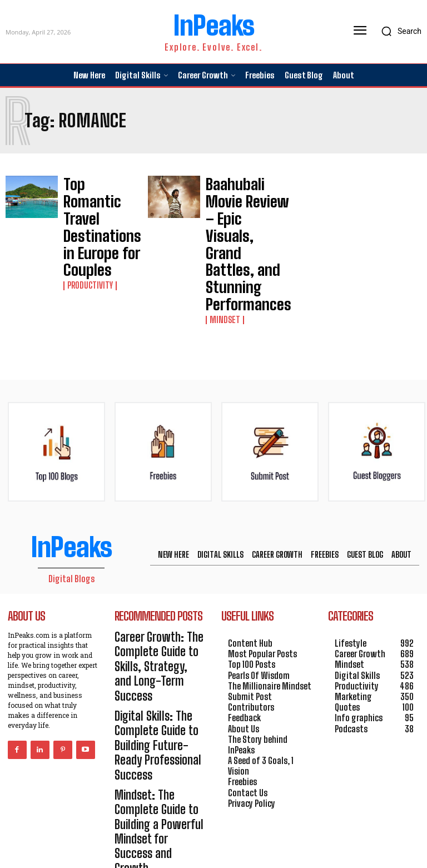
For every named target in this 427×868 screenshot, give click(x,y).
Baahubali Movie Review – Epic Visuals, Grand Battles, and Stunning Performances (235, 205)
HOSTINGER (252, 841)
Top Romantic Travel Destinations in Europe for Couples (99, 195)
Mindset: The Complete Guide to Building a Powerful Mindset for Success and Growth (155, 668)
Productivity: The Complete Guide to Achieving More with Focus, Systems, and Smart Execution (151, 721)
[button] (398, 31)
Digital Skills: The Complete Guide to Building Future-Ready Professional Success (155, 620)
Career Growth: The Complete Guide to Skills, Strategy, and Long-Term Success (159, 571)
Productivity (88, 222)
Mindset (223, 241)
